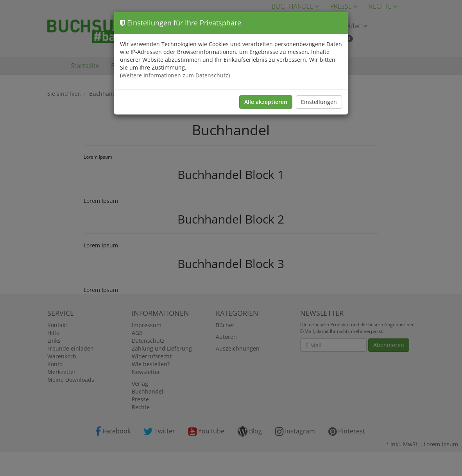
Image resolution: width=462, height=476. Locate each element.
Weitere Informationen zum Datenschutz (175, 75)
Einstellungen (319, 102)
